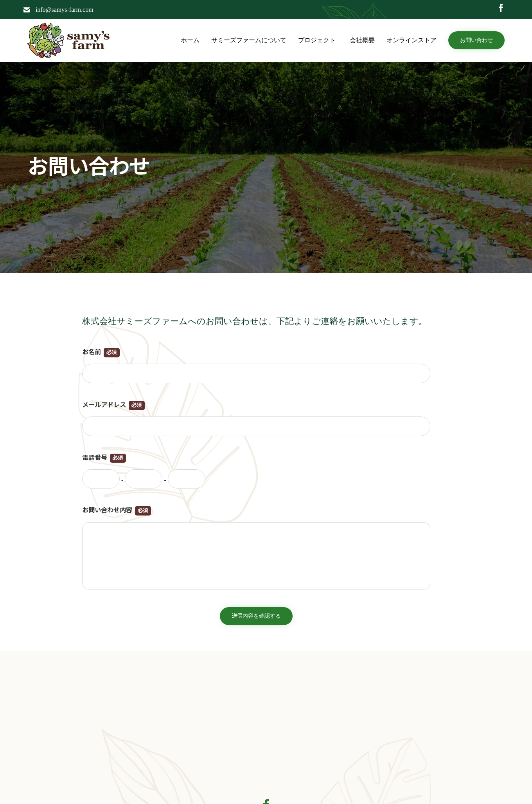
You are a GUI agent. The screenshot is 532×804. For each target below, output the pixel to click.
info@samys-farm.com (65, 10)
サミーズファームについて (249, 40)
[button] (476, 40)
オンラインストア (412, 40)
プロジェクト (318, 40)
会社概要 (362, 40)
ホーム (190, 40)
